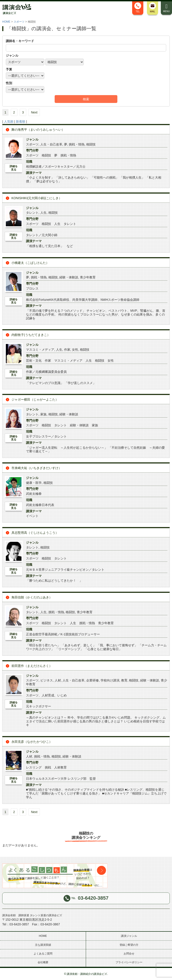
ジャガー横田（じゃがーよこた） (35, 399)
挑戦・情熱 (77, 144)
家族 (43, 414)
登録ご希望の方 (129, 945)
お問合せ (129, 954)
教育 (124, 680)
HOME (6, 22)
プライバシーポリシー (129, 962)
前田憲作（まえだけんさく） (32, 666)
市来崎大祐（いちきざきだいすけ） (37, 468)
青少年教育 (88, 277)
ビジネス (47, 680)
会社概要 (43, 962)
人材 (58, 680)
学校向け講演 (110, 680)
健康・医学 (34, 483)
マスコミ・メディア (40, 350)
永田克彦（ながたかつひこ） (32, 742)
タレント (32, 213)
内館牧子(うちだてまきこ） (31, 335)
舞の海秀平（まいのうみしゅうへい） (38, 130)
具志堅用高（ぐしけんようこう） (35, 533)
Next (34, 112)
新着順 (21, 122)
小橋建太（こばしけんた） (30, 263)
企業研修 (92, 680)
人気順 (9, 122)
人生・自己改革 (51, 144)
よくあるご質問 (43, 954)
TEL (138, 8)
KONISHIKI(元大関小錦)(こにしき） (37, 198)
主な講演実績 (43, 945)
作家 (67, 350)
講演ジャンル (129, 936)
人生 (43, 213)
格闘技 (91, 144)
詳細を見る (14, 168)
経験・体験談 (69, 277)
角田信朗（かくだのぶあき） (32, 597)
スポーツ (19, 22)
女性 (75, 350)
